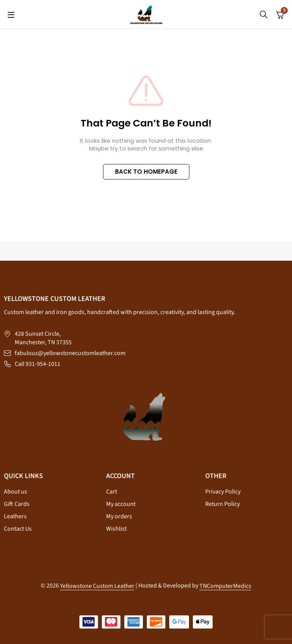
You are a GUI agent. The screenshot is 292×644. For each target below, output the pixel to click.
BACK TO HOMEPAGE (146, 172)
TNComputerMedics (225, 586)
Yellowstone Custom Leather (97, 586)
